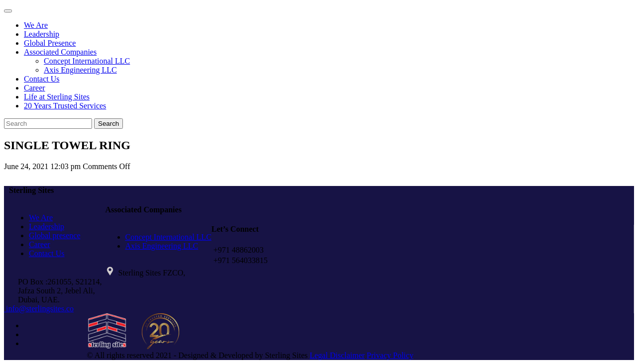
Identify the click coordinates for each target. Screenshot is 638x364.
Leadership (42, 34)
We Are (36, 25)
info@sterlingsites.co (39, 309)
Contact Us (42, 79)
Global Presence (50, 43)
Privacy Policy (390, 355)
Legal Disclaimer (337, 355)
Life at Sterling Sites (57, 97)
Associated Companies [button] (60, 52)
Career (35, 88)
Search (108, 124)
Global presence (55, 235)
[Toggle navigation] (8, 11)
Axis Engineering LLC (80, 70)
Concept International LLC (87, 61)
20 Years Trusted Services (65, 106)
